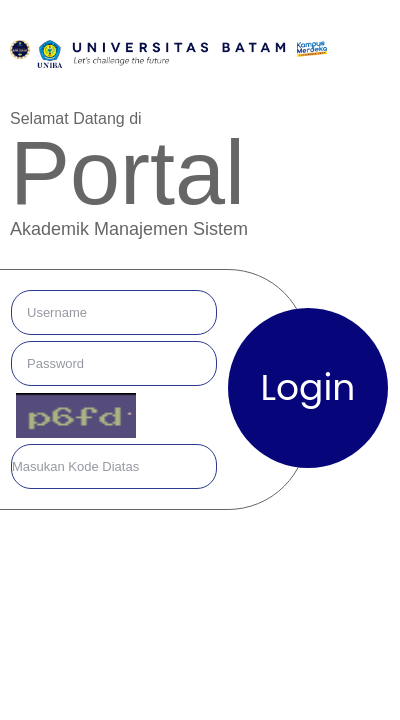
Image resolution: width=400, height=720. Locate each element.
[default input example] (114, 312)
